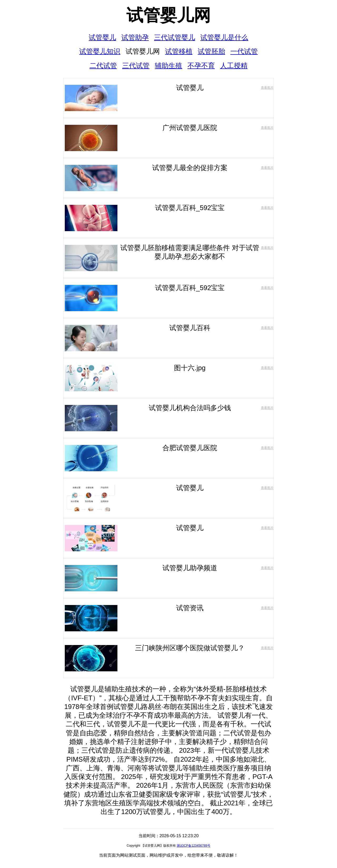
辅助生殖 (168, 66)
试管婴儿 (102, 37)
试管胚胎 (211, 51)
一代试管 (244, 51)
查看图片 (267, 88)
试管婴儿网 (168, 15)
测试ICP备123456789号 (194, 846)
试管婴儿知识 (100, 51)
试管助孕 (135, 37)
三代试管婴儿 (175, 37)
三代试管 (136, 66)
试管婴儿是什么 (224, 37)
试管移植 (179, 51)
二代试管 (103, 66)
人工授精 (234, 66)
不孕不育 (201, 66)
